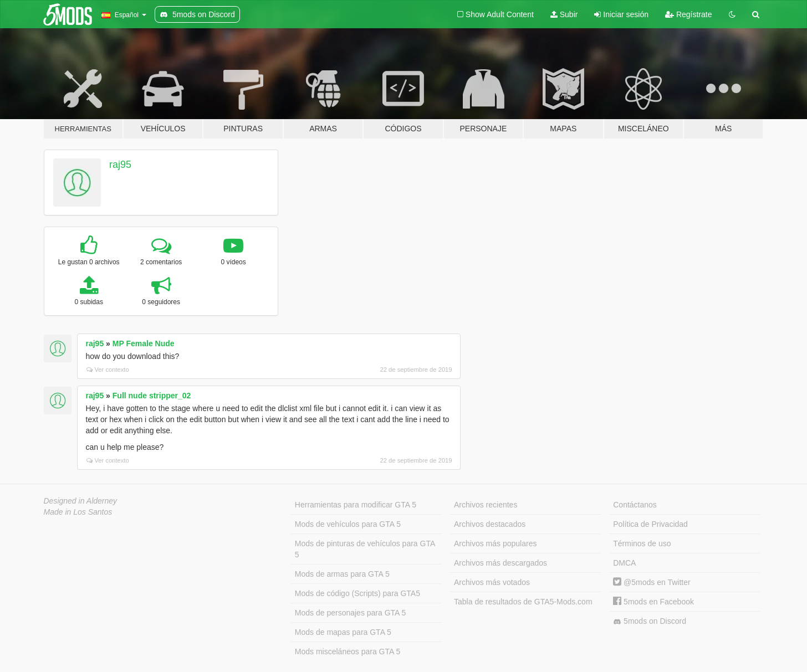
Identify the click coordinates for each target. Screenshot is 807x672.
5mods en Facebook (653, 602)
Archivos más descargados (500, 563)
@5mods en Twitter (652, 582)
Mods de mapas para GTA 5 (343, 632)
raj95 (120, 165)
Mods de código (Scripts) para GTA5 (357, 593)
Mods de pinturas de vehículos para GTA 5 (365, 549)
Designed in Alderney (81, 501)
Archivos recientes (486, 505)
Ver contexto (108, 370)
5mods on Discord (650, 621)
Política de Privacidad (650, 524)
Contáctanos (635, 505)
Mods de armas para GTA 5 (342, 574)
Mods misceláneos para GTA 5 (348, 652)
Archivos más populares (495, 543)
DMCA (624, 563)
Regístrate (688, 14)
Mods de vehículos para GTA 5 (348, 524)
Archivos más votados (492, 582)
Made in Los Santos (78, 512)
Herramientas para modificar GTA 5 (356, 505)
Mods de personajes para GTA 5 (351, 613)
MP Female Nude (144, 343)
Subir (564, 14)
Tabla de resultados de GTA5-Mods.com (523, 602)
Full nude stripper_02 (152, 396)
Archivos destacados (490, 524)
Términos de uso (642, 543)
